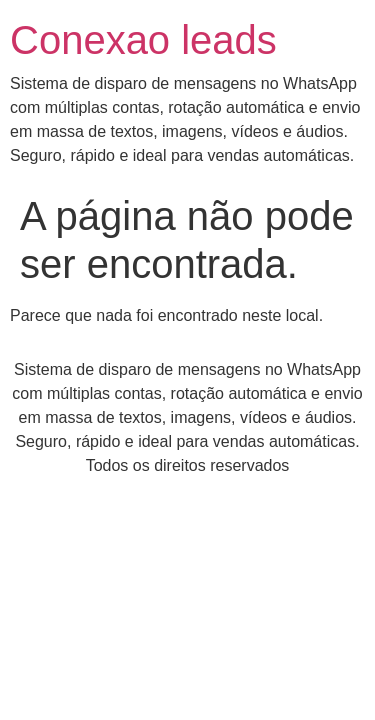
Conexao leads (143, 40)
